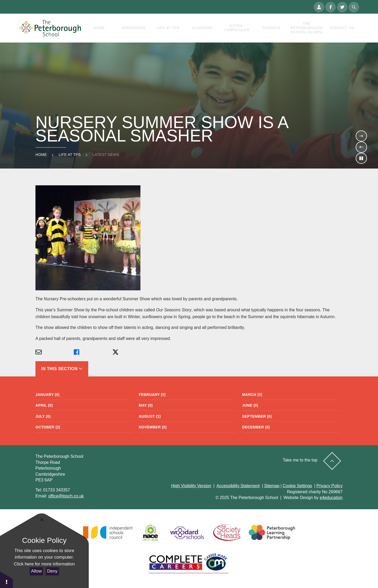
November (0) (153, 427)
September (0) (257, 416)
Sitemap (272, 486)
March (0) (252, 395)
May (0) (146, 405)
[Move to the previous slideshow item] (361, 147)
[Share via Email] (55, 352)
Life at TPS (70, 155)
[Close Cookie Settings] (42, 520)
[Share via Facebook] (93, 352)
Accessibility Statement (238, 486)
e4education (331, 498)
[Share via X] (132, 352)
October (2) (48, 427)
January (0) (48, 395)
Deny (52, 571)
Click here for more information (44, 564)
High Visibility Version (191, 486)
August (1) (150, 416)
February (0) (152, 395)
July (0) (43, 416)
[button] (7, 579)
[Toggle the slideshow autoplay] (361, 158)
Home (41, 155)
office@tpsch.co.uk (66, 496)
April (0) (44, 405)
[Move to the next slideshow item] (361, 136)
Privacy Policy (329, 486)
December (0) (256, 427)
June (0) (250, 405)
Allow (36, 571)
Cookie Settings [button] (297, 486)
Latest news (106, 155)
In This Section (62, 369)
